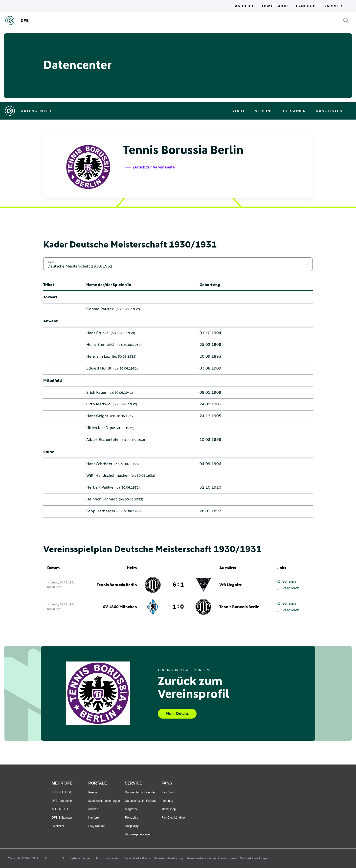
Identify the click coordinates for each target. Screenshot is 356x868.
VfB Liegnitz (231, 585)
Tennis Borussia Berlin (117, 585)
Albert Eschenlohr (102, 440)
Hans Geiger (97, 416)
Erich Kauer (96, 393)
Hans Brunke (98, 333)
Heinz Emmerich (101, 345)
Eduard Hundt (99, 368)
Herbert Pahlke (100, 487)
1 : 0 (178, 607)
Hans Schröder (99, 464)
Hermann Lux (98, 356)
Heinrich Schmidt (102, 499)
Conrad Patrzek (100, 309)
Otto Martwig (99, 404)
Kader (51, 262)
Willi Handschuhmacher (108, 475)
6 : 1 (178, 585)
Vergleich (288, 588)
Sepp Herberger (101, 511)
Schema (286, 582)
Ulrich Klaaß (97, 428)
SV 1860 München (120, 607)
